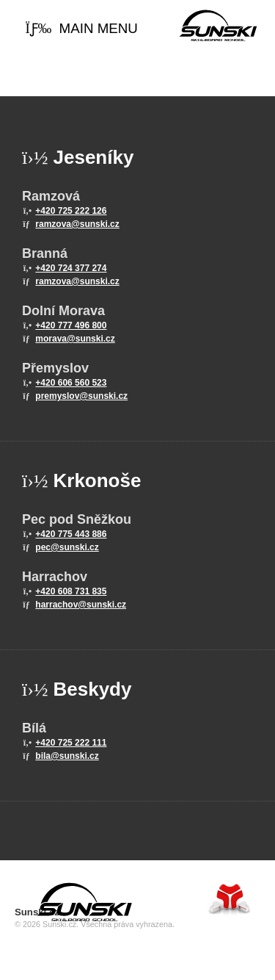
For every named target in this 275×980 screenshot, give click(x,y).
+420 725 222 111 (71, 743)
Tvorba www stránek (230, 899)
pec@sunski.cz (67, 547)
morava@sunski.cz (75, 339)
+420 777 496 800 (71, 325)
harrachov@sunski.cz (81, 605)
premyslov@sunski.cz (81, 396)
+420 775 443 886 (71, 534)
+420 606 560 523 (71, 383)
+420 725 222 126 (71, 211)
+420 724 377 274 (71, 268)
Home (218, 26)
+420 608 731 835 (71, 591)
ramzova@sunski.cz (77, 224)
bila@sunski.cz (67, 756)
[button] (81, 29)
